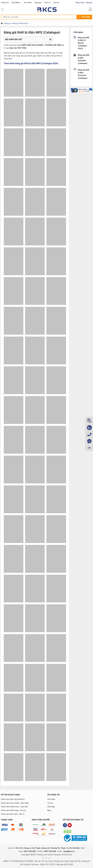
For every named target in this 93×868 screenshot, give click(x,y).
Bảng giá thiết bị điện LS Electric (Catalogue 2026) (84, 43)
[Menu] (3, 9)
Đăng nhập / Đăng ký (84, 3)
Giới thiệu (28, 3)
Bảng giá (38, 3)
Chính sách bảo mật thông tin (13, 799)
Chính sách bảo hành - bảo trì (13, 814)
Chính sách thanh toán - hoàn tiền (14, 807)
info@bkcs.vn (69, 851)
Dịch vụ (47, 3)
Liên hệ (56, 3)
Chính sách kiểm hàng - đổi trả (13, 810)
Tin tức (50, 803)
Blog (49, 810)
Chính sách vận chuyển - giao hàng (15, 803)
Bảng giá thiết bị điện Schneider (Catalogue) (84, 59)
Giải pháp (51, 807)
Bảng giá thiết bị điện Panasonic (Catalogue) (84, 74)
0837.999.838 (30, 851)
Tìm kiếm (84, 17)
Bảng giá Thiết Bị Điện (20, 23)
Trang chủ (5, 3)
